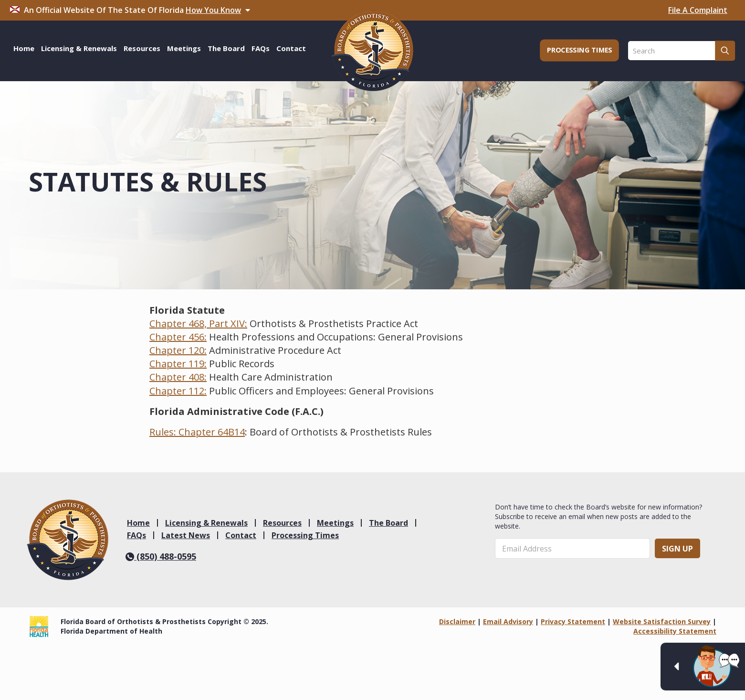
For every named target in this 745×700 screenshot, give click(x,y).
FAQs (136, 535)
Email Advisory (508, 621)
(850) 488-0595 (161, 556)
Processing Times (305, 535)
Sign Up (677, 549)
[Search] (682, 51)
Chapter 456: (178, 337)
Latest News (186, 535)
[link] (68, 540)
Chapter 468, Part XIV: (198, 323)
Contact (241, 535)
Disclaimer (457, 621)
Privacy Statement (573, 621)
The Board (388, 523)
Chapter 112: (178, 391)
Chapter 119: (178, 364)
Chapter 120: (178, 350)
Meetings (335, 523)
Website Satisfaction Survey (662, 621)
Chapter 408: (178, 377)
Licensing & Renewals (206, 523)
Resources (282, 523)
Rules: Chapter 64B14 (197, 432)
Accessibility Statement (675, 631)
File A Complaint (698, 10)
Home (138, 523)
